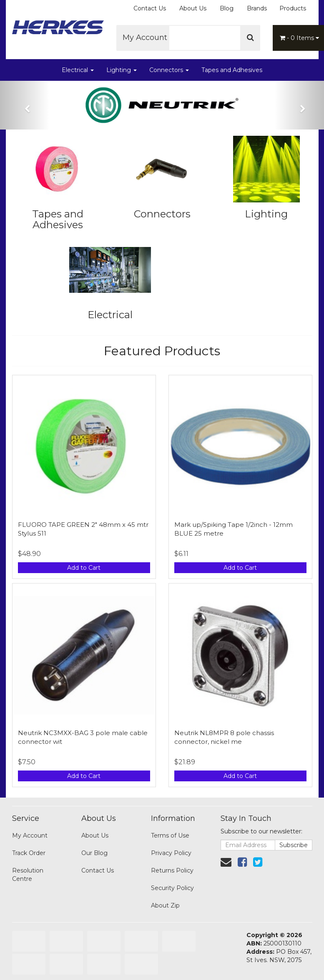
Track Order (29, 853)
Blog (227, 8)
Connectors (169, 70)
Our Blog (94, 853)
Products (293, 8)
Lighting (122, 70)
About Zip (165, 905)
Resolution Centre (28, 875)
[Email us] (226, 862)
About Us (193, 8)
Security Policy (172, 888)
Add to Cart (84, 568)
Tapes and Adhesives (232, 70)
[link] (242, 862)
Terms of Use (170, 835)
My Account (148, 37)
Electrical (78, 70)
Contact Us (150, 8)
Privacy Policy (171, 853)
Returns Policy (172, 870)
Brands (257, 8)
